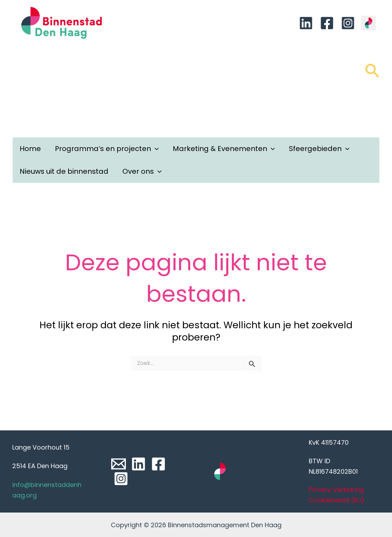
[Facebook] (327, 23)
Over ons (142, 171)
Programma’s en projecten (107, 149)
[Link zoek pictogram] (372, 74)
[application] (155, 149)
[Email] (119, 464)
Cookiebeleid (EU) (337, 500)
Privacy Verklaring (336, 490)
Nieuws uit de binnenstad (64, 171)
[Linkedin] (306, 23)
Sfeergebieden (319, 149)
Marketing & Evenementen (224, 149)
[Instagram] (348, 23)
